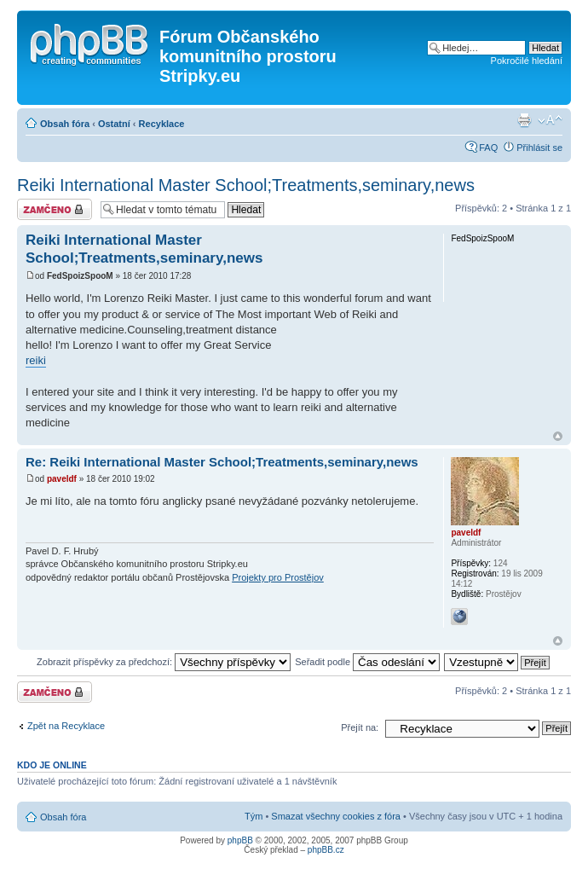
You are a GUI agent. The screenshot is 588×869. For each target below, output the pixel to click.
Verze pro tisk (524, 120)
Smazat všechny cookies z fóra (336, 816)
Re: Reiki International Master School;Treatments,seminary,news (222, 462)
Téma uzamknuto (55, 209)
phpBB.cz (326, 850)
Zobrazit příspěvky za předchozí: (164, 662)
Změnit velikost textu (550, 120)
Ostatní (114, 124)
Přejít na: (360, 727)
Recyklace (162, 124)
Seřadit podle (367, 662)
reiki (36, 360)
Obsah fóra (65, 124)
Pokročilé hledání (527, 61)
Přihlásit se (539, 148)
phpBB (240, 840)
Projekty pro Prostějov (278, 577)
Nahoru (558, 436)
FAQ (488, 148)
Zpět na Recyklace (66, 726)
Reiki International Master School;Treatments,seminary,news (246, 185)
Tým (254, 816)
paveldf (62, 479)
